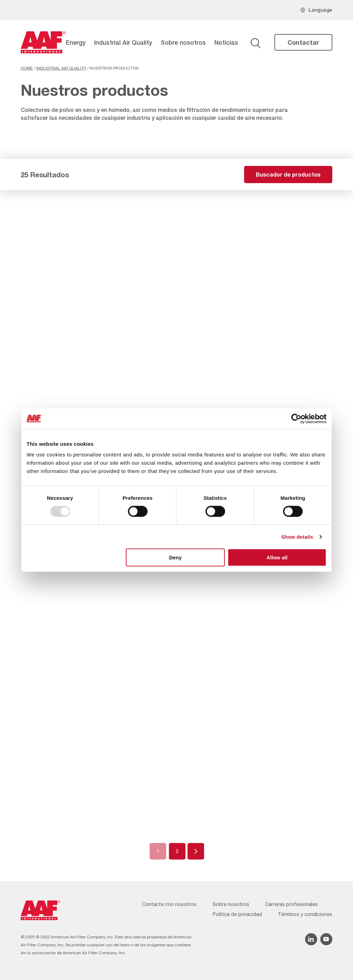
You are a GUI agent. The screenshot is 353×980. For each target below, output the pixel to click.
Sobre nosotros (183, 42)
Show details (297, 536)
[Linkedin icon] (311, 939)
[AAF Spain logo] (43, 42)
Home (27, 68)
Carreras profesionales (291, 904)
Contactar (303, 42)
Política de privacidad (237, 914)
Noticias (226, 42)
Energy (76, 42)
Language (320, 10)
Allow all (277, 557)
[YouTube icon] (326, 939)
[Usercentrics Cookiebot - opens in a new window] (296, 419)
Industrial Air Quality (123, 42)
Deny (176, 557)
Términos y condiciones (305, 914)
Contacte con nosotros (169, 904)
